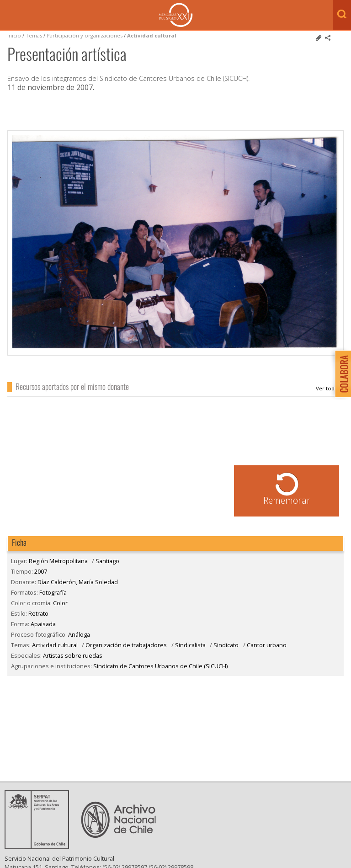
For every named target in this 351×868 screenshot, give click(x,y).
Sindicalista (190, 645)
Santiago (107, 561)
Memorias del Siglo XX (176, 15)
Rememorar (287, 500)
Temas (34, 35)
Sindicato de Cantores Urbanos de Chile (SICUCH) (160, 666)
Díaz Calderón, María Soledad (330, 389)
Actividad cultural (152, 35)
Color (60, 603)
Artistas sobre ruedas (73, 655)
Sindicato (226, 645)
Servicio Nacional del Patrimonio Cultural (59, 858)
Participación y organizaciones (85, 35)
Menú (9, 16)
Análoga (79, 634)
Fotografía (53, 592)
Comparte (328, 38)
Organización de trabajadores (126, 645)
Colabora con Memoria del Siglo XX (341, 374)
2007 (41, 571)
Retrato (38, 613)
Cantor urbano (267, 645)
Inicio (14, 35)
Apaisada (43, 624)
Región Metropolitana (58, 561)
